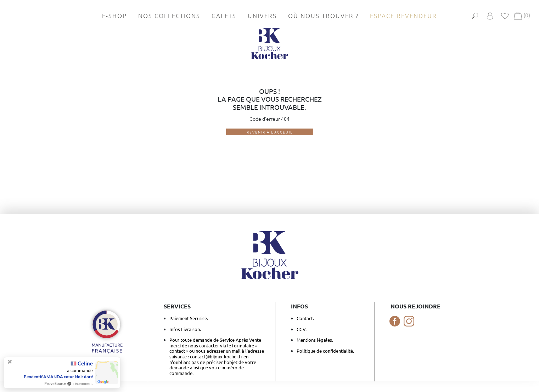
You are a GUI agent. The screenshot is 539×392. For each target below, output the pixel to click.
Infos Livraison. (185, 329)
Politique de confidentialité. (325, 351)
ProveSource (55, 383)
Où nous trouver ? (323, 16)
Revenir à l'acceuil (270, 132)
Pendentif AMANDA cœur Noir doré (58, 377)
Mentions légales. (315, 340)
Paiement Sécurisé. (189, 318)
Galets (224, 16)
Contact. (305, 318)
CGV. (302, 329)
